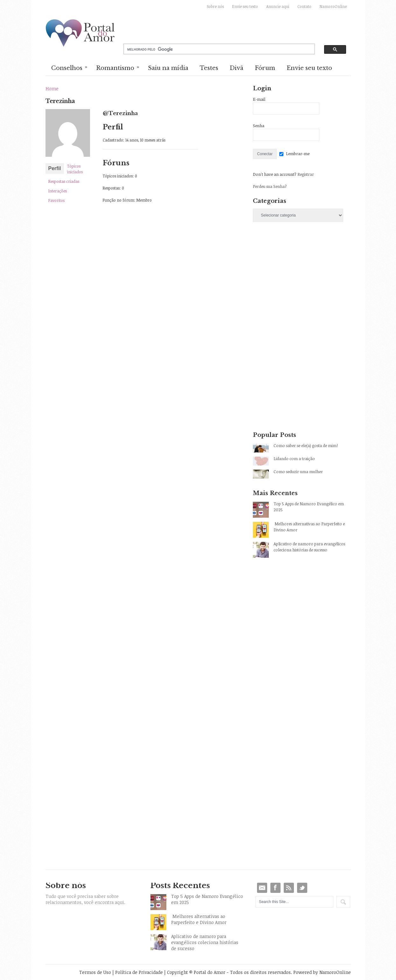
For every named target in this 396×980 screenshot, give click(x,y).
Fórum (265, 68)
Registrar (306, 174)
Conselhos (70, 67)
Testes (209, 68)
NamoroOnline (333, 6)
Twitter (302, 888)
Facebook (275, 888)
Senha (259, 126)
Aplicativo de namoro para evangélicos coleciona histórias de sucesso (309, 547)
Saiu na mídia (168, 68)
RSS (289, 888)
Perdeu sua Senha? (270, 186)
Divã (236, 68)
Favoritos (56, 200)
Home (52, 89)
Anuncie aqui (278, 6)
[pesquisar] (214, 49)
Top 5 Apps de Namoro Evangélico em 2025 (309, 507)
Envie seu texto (245, 6)
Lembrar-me (298, 154)
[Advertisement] (302, 283)
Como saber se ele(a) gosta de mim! (306, 445)
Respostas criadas (64, 181)
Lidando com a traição (294, 459)
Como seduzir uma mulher (298, 472)
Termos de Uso (95, 972)
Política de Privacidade (139, 972)
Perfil (55, 168)
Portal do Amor (80, 33)
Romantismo (118, 67)
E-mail (259, 99)
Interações (58, 191)
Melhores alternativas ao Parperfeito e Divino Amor (309, 527)
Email (262, 888)
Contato (304, 6)
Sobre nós (215, 6)
